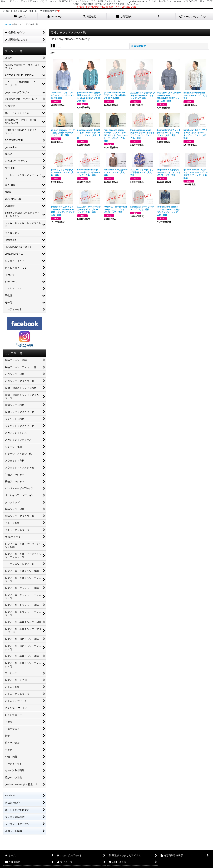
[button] (89, 17)
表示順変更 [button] (138, 46)
